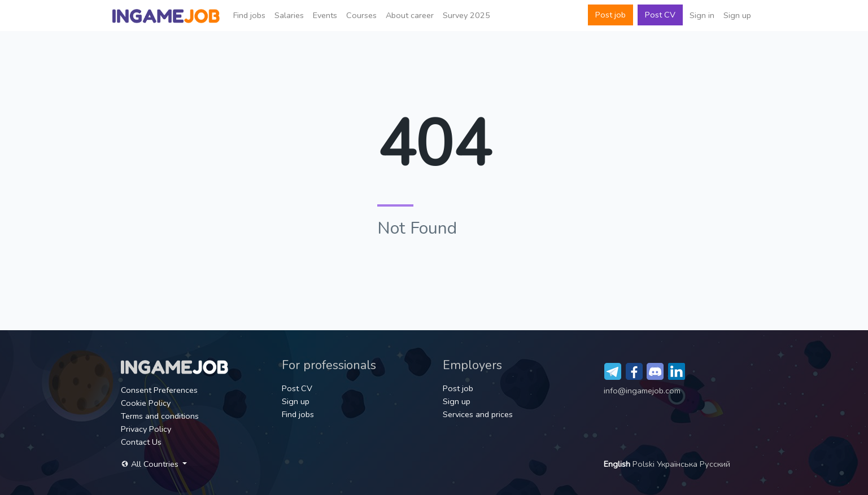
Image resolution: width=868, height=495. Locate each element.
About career (410, 15)
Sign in (702, 15)
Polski (645, 464)
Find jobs (249, 15)
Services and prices (478, 414)
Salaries (289, 15)
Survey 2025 (466, 15)
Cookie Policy (146, 403)
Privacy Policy (146, 429)
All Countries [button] (151, 464)
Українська (678, 464)
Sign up (737, 15)
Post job (610, 15)
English (618, 464)
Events (325, 15)
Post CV (660, 15)
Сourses (361, 15)
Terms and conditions (160, 416)
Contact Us (141, 442)
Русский (715, 464)
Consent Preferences (159, 390)
